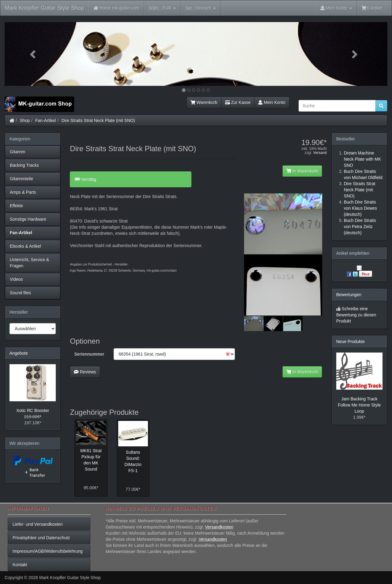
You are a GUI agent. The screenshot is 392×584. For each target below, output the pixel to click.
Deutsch (201, 8)
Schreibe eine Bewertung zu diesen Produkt (356, 315)
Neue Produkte (351, 342)
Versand (320, 153)
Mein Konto (272, 102)
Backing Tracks (24, 165)
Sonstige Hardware (28, 219)
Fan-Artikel (46, 120)
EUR (162, 8)
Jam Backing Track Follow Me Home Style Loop (359, 405)
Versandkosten (219, 527)
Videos (16, 279)
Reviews (85, 372)
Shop (25, 120)
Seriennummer (89, 354)
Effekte (16, 206)
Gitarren (18, 152)
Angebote (19, 353)
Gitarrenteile (21, 179)
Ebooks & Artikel (25, 246)
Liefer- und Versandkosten (38, 524)
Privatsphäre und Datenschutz (41, 538)
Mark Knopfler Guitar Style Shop (44, 8)
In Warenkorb (302, 171)
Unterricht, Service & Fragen (29, 263)
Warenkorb (204, 102)
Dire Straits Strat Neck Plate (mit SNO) (98, 120)
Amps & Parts (23, 192)
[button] (33, 54)
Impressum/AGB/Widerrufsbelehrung (48, 551)
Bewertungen (349, 295)
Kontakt (20, 565)
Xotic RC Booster (33, 410)
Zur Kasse (238, 102)
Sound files (20, 293)
